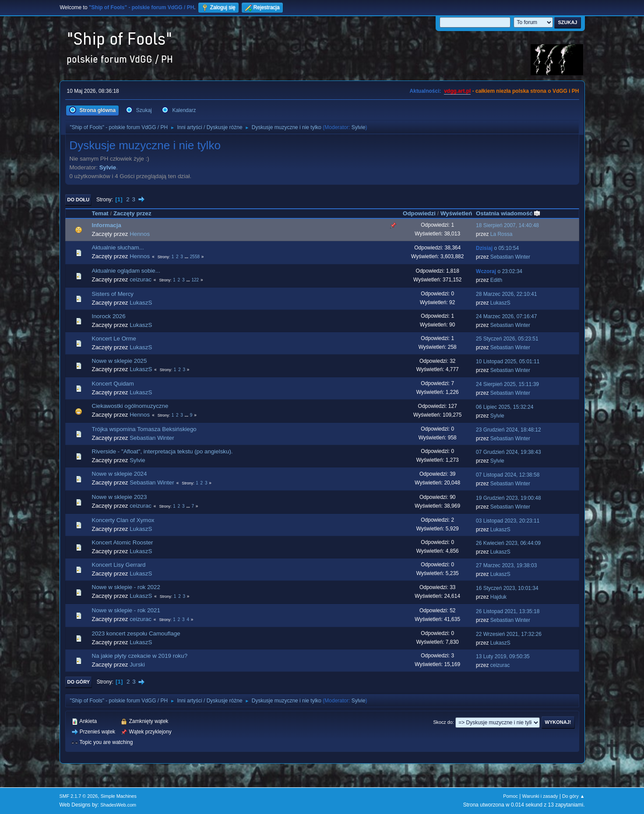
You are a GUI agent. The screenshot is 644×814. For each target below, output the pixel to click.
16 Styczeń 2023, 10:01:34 (507, 588)
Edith (496, 280)
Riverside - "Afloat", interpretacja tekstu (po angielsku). (162, 451)
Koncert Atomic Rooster (123, 542)
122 (195, 280)
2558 (195, 257)
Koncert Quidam (113, 384)
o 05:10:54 (497, 248)
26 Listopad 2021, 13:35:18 (508, 611)
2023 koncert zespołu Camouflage (136, 633)
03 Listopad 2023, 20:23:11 (508, 521)
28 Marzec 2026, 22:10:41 (506, 294)
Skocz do (443, 722)
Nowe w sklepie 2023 (120, 497)
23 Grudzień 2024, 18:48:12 (509, 430)
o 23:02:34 (499, 271)
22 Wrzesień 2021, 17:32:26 (509, 634)
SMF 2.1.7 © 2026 (79, 796)
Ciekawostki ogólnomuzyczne (130, 406)
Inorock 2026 (109, 316)
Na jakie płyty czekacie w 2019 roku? (140, 656)
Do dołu (79, 200)
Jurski (137, 665)
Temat (100, 213)
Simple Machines (119, 796)
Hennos (140, 234)
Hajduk (498, 597)
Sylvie (359, 127)
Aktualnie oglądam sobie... (126, 271)
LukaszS (141, 303)
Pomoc (510, 796)
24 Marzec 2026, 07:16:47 (506, 316)
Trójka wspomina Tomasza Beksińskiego (144, 429)
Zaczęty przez (132, 213)
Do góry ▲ (573, 796)
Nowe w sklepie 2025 (120, 361)
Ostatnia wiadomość (508, 213)
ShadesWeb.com (118, 805)
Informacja (107, 225)
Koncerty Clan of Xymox (123, 520)
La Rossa (501, 234)
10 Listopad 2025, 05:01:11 (508, 361)
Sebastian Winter (510, 257)
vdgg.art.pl (457, 91)
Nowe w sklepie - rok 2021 (126, 610)
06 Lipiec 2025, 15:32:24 (505, 407)
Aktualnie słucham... (118, 247)
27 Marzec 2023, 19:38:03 (506, 565)
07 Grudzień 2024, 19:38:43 (509, 452)
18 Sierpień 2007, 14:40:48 (507, 225)
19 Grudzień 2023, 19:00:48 (509, 498)
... (187, 257)
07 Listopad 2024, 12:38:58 (508, 475)
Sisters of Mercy (113, 294)
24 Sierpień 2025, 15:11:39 (507, 384)
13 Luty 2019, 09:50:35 (503, 656)
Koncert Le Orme (114, 339)
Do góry (79, 682)
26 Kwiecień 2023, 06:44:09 (508, 543)
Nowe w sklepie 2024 (120, 474)
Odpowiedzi (419, 213)
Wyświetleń (456, 213)
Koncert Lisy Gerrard (119, 565)
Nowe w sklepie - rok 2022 (126, 587)
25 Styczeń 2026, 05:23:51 (507, 339)
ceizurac (141, 279)
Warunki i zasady (540, 796)
